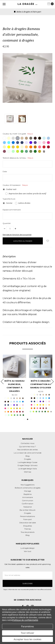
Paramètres (27, 626)
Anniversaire (28, 497)
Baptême (28, 494)
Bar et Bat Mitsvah (28, 510)
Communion (28, 500)
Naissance (28, 507)
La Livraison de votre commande (28, 453)
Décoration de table (28, 523)
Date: (5, 171)
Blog (27, 456)
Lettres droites (24, 203)
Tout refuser (27, 633)
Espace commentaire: (12, 210)
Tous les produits (28, 532)
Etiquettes (28, 526)
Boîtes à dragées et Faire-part (28, 12)
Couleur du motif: (18, 134)
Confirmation (27, 504)
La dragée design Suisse (27, 462)
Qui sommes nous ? (27, 446)
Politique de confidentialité (25, 620)
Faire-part (28, 519)
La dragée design (28, 548)
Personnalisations (27, 516)
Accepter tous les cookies (27, 639)
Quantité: (7, 223)
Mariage (27, 491)
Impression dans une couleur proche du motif (27, 194)
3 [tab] (31, 419)
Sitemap (27, 472)
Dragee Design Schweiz (28, 465)
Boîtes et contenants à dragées (28, 488)
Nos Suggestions (28, 485)
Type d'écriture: (9, 199)
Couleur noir (11, 189)
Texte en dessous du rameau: (18, 158)
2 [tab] (28, 419)
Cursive (9, 203)
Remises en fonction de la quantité (17, 235)
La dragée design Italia (27, 469)
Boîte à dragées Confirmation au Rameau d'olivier (41, 384)
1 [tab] (24, 419)
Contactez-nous (27, 443)
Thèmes (27, 529)
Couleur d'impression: (15, 185)
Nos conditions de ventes (27, 450)
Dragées (27, 459)
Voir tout (28, 551)
